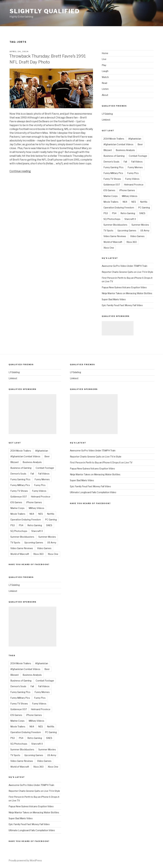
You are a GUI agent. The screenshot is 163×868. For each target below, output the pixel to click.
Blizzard (108, 150)
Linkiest (106, 120)
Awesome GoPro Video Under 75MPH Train (124, 266)
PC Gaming (144, 208)
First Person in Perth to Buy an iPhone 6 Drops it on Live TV (101, 462)
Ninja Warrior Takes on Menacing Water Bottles (127, 293)
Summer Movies (140, 225)
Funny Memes (135, 167)
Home (105, 53)
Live (104, 59)
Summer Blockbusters (115, 225)
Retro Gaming (128, 213)
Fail (125, 162)
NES (134, 202)
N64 (125, 202)
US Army (145, 230)
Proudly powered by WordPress (25, 860)
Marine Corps (111, 196)
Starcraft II (130, 219)
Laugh (105, 71)
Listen (105, 89)
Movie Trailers (111, 202)
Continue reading (20, 171)
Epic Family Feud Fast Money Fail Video (122, 305)
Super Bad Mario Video (114, 299)
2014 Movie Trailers (114, 139)
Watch (105, 77)
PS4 (114, 213)
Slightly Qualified (45, 11)
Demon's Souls (111, 162)
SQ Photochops (112, 219)
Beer (140, 144)
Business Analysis (125, 150)
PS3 (106, 213)
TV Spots (108, 230)
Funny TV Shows (112, 179)
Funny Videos (132, 179)
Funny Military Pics (113, 173)
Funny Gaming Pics (113, 167)
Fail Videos (137, 162)
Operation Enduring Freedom (119, 208)
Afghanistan (135, 139)
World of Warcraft (113, 242)
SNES (142, 213)
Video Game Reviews (115, 236)
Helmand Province (134, 185)
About (105, 95)
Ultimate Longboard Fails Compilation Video (32, 830)
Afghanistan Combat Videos (118, 144)
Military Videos (130, 196)
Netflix (144, 202)
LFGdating (107, 114)
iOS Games (109, 190)
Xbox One (109, 248)
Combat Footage (138, 156)
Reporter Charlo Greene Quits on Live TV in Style (127, 272)
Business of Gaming (114, 156)
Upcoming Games (127, 230)
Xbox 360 (132, 242)
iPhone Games (127, 190)
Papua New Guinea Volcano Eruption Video (124, 287)
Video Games (137, 236)
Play (104, 65)
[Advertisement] (118, 328)
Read (104, 83)
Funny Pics (133, 173)
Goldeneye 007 (112, 185)
